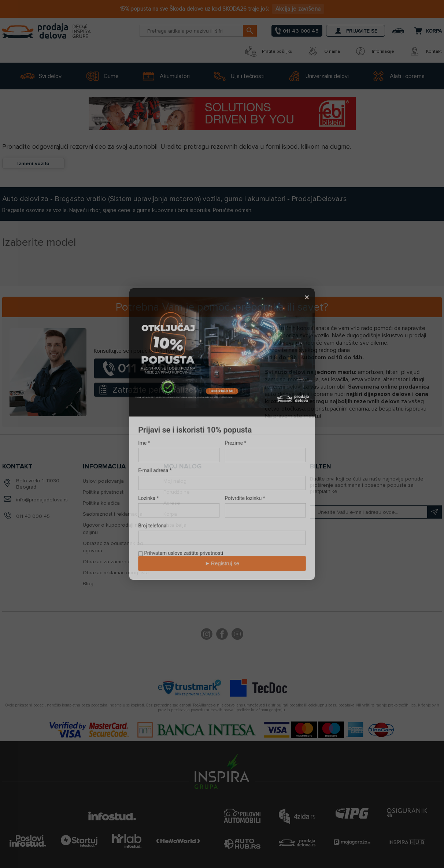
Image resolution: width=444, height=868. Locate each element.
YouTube (237, 635)
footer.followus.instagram (207, 635)
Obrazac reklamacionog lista (116, 573)
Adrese (172, 503)
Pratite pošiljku (269, 51)
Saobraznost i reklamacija (113, 514)
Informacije (374, 51)
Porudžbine (177, 492)
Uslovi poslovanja (103, 481)
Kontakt (425, 51)
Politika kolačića (101, 503)
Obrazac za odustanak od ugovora (113, 547)
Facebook (222, 635)
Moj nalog (175, 481)
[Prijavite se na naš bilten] (376, 512)
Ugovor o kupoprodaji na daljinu (112, 529)
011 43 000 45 (33, 516)
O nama (323, 51)
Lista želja (175, 525)
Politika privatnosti (104, 492)
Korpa (170, 514)
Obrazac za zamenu (106, 562)
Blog (88, 584)
